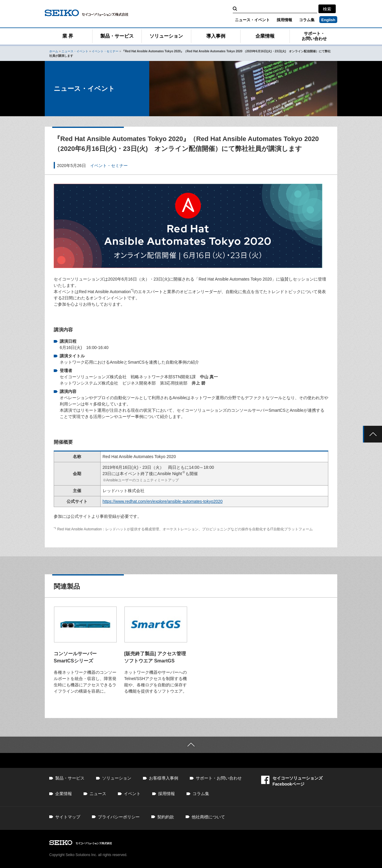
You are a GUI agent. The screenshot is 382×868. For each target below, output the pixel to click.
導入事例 (216, 36)
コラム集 (307, 20)
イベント (132, 794)
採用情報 (284, 20)
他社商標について (208, 817)
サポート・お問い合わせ (314, 36)
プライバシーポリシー (119, 817)
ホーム (54, 51)
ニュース (98, 794)
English (328, 20)
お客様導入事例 (164, 778)
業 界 (68, 36)
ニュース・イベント (252, 20)
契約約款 (166, 817)
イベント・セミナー (105, 51)
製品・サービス (117, 36)
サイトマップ (68, 817)
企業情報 (265, 36)
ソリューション (166, 36)
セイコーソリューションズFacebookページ (292, 781)
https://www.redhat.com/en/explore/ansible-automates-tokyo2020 (163, 501)
